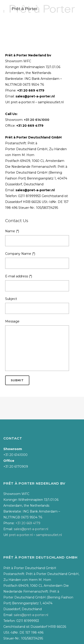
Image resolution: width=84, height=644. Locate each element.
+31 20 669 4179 (31, 90)
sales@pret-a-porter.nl (35, 96)
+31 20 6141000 (37, 120)
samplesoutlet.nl (51, 102)
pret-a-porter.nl (23, 102)
